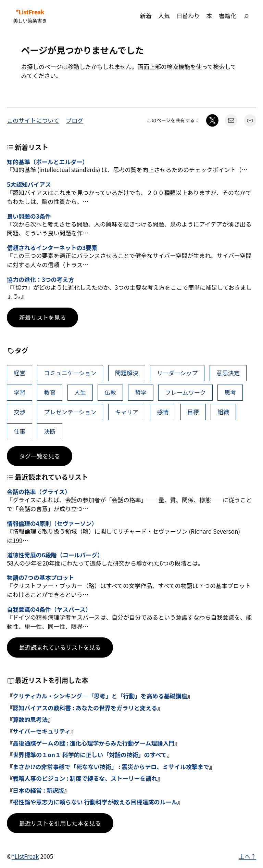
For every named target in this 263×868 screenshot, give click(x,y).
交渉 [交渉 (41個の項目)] (20, 412)
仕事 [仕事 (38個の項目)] (20, 431)
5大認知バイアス (29, 184)
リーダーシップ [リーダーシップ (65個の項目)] (177, 373)
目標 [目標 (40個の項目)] (193, 412)
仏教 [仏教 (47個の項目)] (110, 392)
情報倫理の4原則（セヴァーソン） (52, 523)
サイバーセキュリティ (42, 731)
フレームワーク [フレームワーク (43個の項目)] (185, 392)
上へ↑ (247, 856)
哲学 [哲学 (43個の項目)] (141, 392)
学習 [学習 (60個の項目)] (20, 392)
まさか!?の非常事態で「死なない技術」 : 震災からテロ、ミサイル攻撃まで (111, 767)
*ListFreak (30, 12)
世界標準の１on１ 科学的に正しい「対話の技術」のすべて (90, 755)
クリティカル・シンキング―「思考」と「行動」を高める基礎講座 (100, 696)
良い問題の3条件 (29, 216)
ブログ (74, 120)
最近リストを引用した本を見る (60, 823)
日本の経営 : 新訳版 (38, 790)
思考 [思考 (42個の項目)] (230, 392)
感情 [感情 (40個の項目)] (163, 412)
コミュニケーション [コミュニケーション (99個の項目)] (70, 373)
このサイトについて (33, 120)
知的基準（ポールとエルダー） (47, 162)
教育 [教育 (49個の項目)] (50, 392)
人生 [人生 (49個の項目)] (80, 392)
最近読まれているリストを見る (60, 647)
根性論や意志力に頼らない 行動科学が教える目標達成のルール (95, 802)
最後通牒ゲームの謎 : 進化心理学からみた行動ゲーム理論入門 (94, 743)
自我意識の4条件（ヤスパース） (49, 609)
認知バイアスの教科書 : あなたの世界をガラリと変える (85, 708)
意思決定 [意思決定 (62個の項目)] (228, 373)
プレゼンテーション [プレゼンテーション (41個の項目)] (70, 412)
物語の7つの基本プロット (40, 578)
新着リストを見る (42, 317)
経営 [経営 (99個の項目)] (20, 373)
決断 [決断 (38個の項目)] (50, 431)
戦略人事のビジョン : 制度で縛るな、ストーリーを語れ (85, 778)
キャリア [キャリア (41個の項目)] (127, 412)
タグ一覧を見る (40, 456)
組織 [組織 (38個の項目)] (223, 412)
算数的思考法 (30, 719)
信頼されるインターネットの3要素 (52, 248)
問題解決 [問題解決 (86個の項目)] (127, 373)
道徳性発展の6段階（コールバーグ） (55, 555)
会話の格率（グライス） (39, 492)
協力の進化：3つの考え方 (40, 280)
